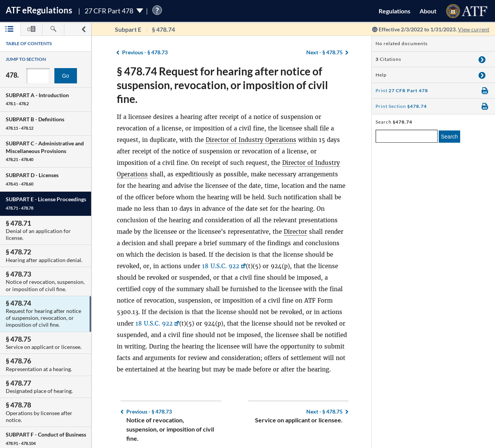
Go (66, 76)
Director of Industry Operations (251, 140)
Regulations (395, 11)
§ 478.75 (324, 52)
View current (474, 29)
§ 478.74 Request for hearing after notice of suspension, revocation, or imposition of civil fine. (222, 85)
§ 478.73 (145, 52)
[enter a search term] (407, 136)
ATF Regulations (39, 10)
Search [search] (449, 137)
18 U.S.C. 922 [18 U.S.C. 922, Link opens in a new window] (221, 266)
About (428, 11)
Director (295, 232)
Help (381, 75)
